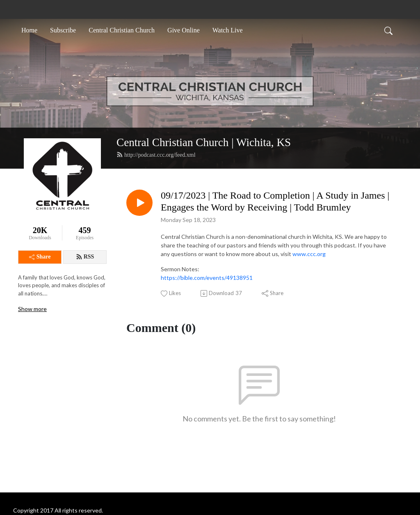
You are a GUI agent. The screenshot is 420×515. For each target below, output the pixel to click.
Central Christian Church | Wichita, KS (204, 142)
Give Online (184, 30)
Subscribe (63, 30)
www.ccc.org (309, 254)
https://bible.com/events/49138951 (207, 278)
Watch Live (228, 30)
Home (29, 30)
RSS (85, 257)
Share (40, 257)
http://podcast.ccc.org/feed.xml (156, 155)
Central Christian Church (122, 30)
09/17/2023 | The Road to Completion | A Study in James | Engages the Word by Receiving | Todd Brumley (275, 201)
